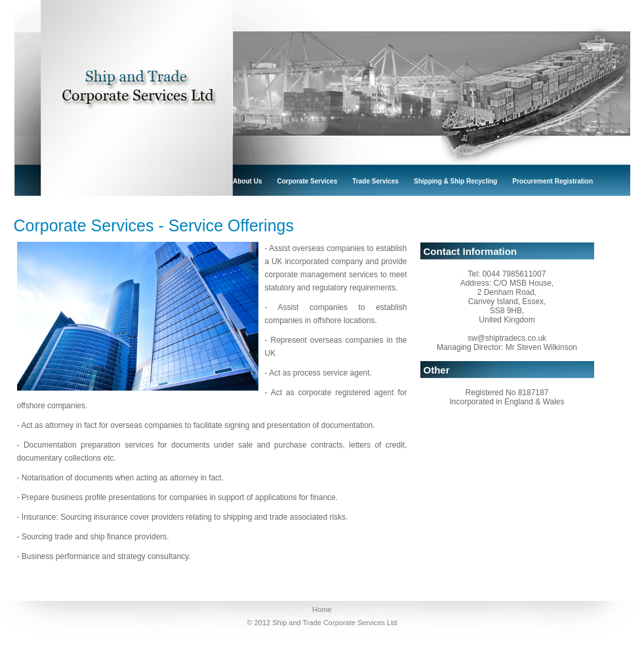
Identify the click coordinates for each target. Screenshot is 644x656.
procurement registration (553, 181)
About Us (247, 181)
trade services (375, 181)
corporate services (308, 181)
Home (322, 609)
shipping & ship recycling (455, 181)
